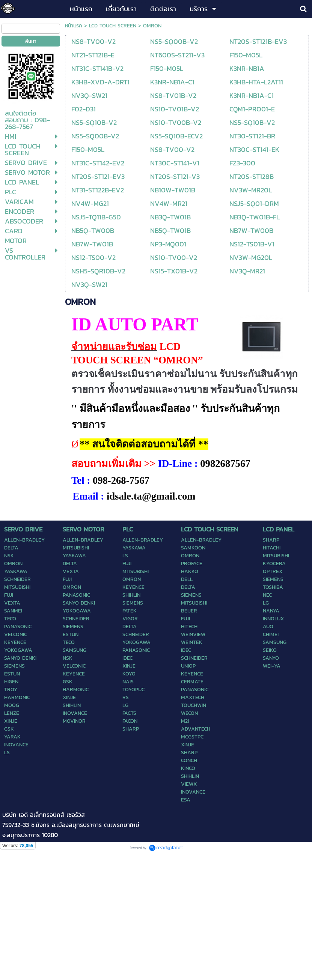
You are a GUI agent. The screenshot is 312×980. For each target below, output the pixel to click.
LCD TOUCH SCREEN (113, 26)
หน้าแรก (74, 26)
